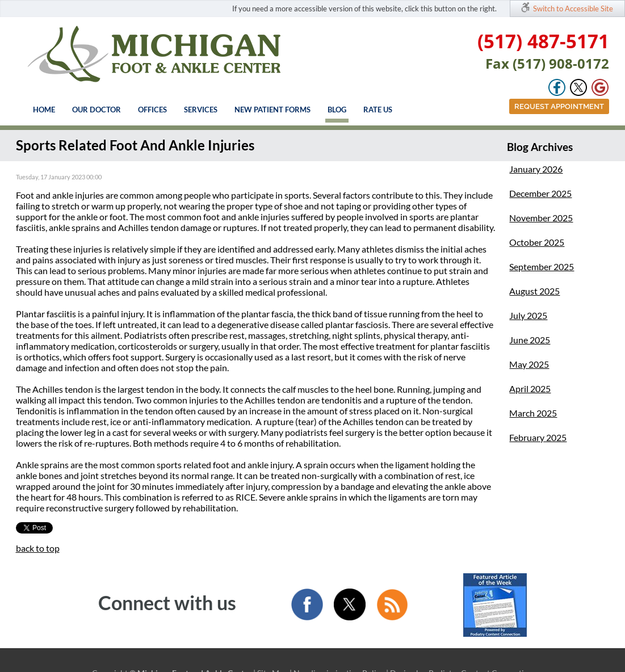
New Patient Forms (272, 110)
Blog (337, 110)
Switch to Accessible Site (573, 9)
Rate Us (378, 110)
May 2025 (529, 364)
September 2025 (542, 266)
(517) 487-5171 (543, 41)
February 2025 (538, 437)
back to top (38, 548)
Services (201, 110)
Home (44, 110)
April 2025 (530, 388)
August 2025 (534, 291)
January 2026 (536, 169)
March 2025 (533, 413)
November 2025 (541, 218)
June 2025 (530, 340)
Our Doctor (97, 110)
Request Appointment (559, 106)
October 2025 (537, 242)
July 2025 (528, 315)
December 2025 (540, 193)
